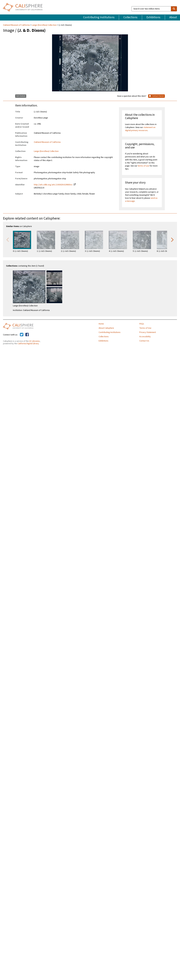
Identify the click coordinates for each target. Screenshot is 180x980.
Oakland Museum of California (17, 25)
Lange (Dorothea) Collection (44, 25)
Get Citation (21, 96)
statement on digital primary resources (140, 129)
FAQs (142, 324)
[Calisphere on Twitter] (22, 335)
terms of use (143, 166)
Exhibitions (153, 17)
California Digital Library (28, 344)
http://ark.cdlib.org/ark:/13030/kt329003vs (53, 185)
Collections (130, 17)
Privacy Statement (148, 332)
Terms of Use (145, 328)
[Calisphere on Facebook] (27, 335)
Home (101, 324)
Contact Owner (156, 96)
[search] (174, 9)
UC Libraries (34, 341)
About (173, 17)
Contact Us (144, 341)
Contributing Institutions (99, 17)
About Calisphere (106, 328)
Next (172, 239)
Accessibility (145, 337)
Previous (8, 239)
